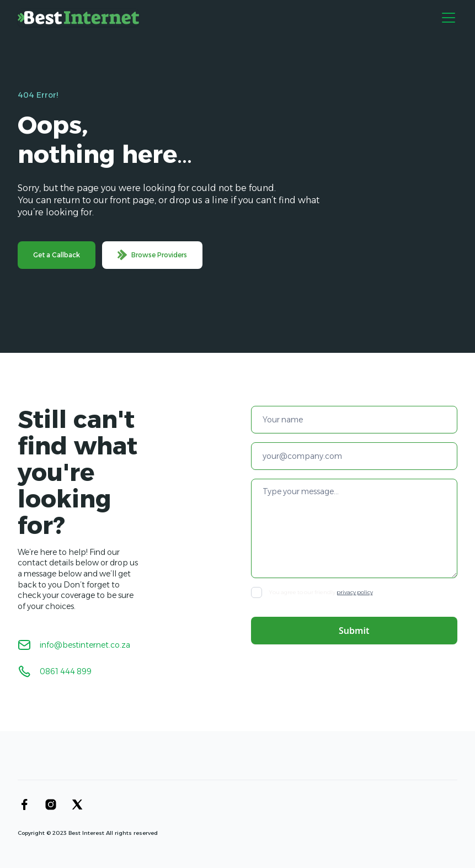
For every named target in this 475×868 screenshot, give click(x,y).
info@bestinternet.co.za (85, 645)
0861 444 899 (66, 671)
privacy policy (355, 592)
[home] (78, 18)
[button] (446, 18)
